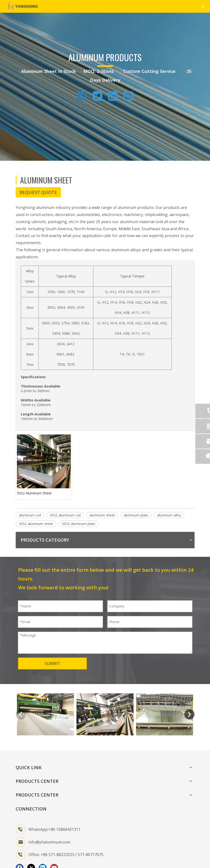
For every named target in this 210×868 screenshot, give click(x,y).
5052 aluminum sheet (36, 524)
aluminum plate (136, 515)
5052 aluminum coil (65, 515)
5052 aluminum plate (79, 524)
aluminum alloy (169, 515)
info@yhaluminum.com (49, 842)
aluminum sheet (102, 515)
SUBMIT (52, 663)
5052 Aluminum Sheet (34, 493)
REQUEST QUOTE (38, 192)
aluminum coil (30, 515)
